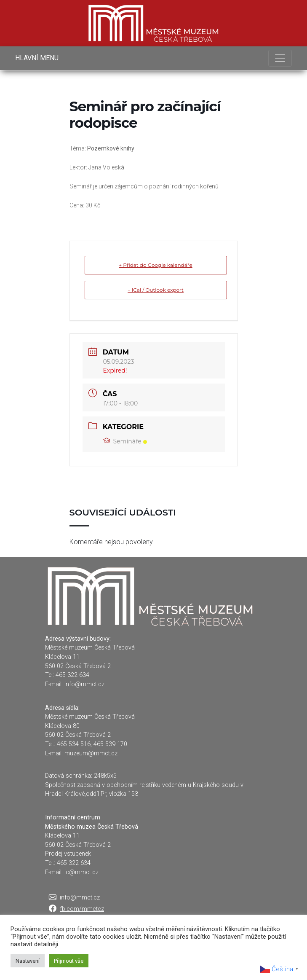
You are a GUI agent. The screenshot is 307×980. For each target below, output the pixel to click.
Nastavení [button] (28, 961)
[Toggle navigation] (280, 58)
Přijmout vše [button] (69, 961)
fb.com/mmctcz (82, 909)
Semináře (125, 441)
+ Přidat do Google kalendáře (155, 265)
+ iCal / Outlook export (156, 290)
